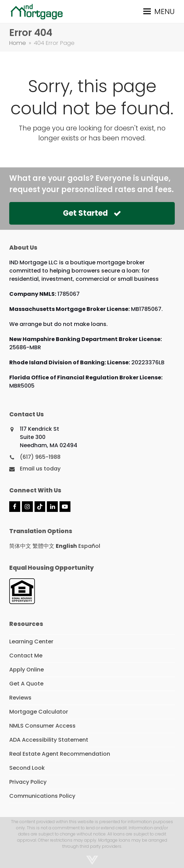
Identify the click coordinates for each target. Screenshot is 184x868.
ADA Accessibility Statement (49, 740)
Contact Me (26, 656)
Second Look (27, 768)
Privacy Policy (28, 782)
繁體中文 (43, 546)
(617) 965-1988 (40, 457)
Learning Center (31, 641)
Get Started (92, 213)
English (66, 546)
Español (89, 546)
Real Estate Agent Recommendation (60, 754)
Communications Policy (42, 796)
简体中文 (20, 546)
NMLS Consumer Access (42, 726)
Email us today (40, 469)
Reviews (20, 698)
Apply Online (27, 670)
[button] (159, 11)
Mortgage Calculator (39, 712)
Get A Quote (26, 684)
